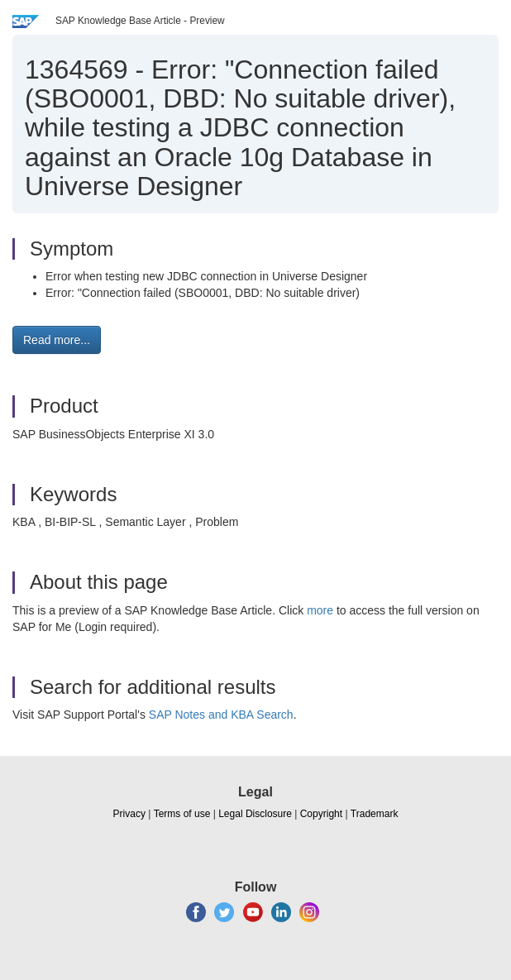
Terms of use (182, 814)
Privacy (129, 814)
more (320, 610)
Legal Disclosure (255, 814)
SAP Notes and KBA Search (221, 715)
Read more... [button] (57, 340)
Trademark (375, 814)
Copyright (321, 814)
